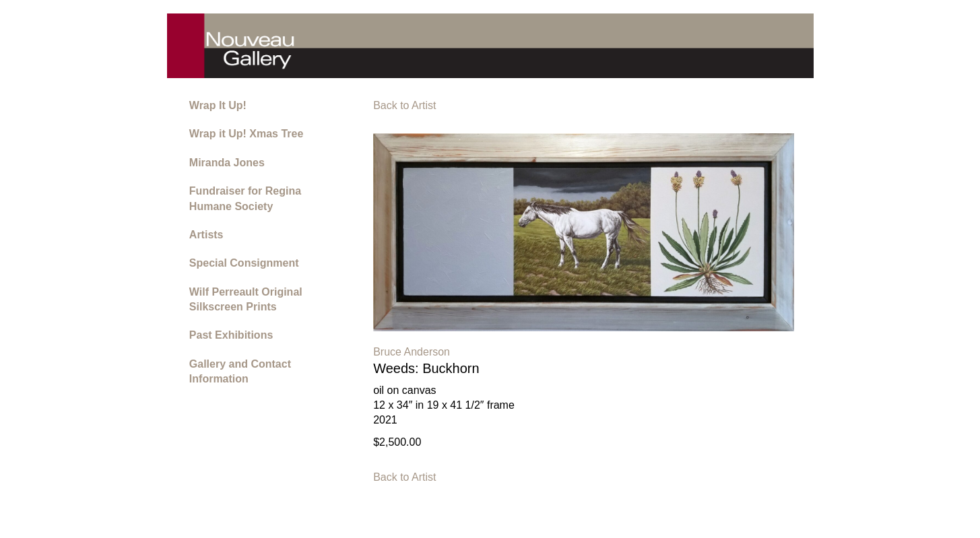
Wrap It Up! (218, 105)
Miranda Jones (227, 163)
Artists (206, 235)
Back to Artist (404, 105)
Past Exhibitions (231, 335)
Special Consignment (244, 263)
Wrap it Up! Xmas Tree (247, 134)
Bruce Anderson (412, 352)
